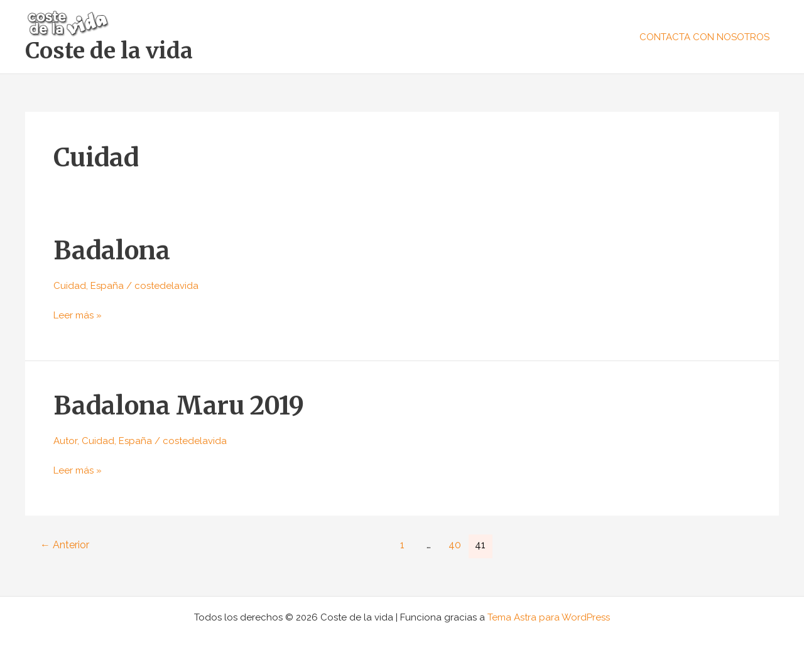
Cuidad (70, 286)
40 (455, 545)
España (107, 286)
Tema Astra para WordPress (549, 617)
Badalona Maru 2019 (179, 406)
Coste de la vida (109, 51)
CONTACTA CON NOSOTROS (704, 37)
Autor (65, 441)
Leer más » (78, 314)
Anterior (65, 545)
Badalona (112, 251)
